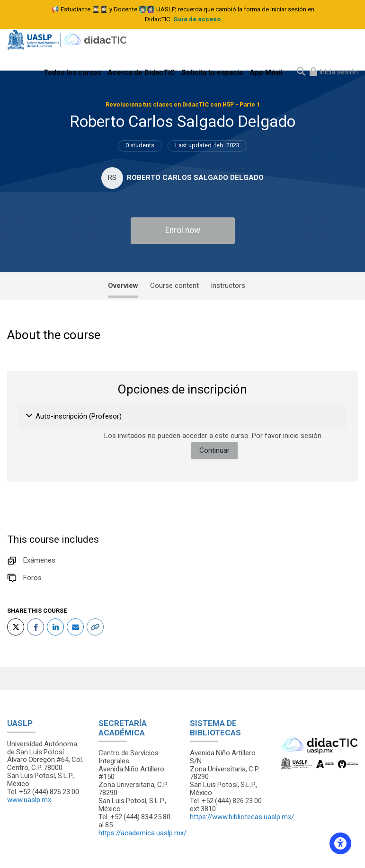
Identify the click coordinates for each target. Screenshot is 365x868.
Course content (174, 286)
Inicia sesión (338, 72)
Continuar (214, 450)
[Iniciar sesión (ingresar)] (334, 72)
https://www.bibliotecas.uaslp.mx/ (242, 817)
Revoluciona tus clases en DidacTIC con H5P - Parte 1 (183, 104)
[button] (30, 416)
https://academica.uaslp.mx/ (142, 833)
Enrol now (183, 230)
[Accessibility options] (340, 843)
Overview (123, 286)
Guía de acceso (197, 19)
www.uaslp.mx (29, 800)
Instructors (228, 286)
